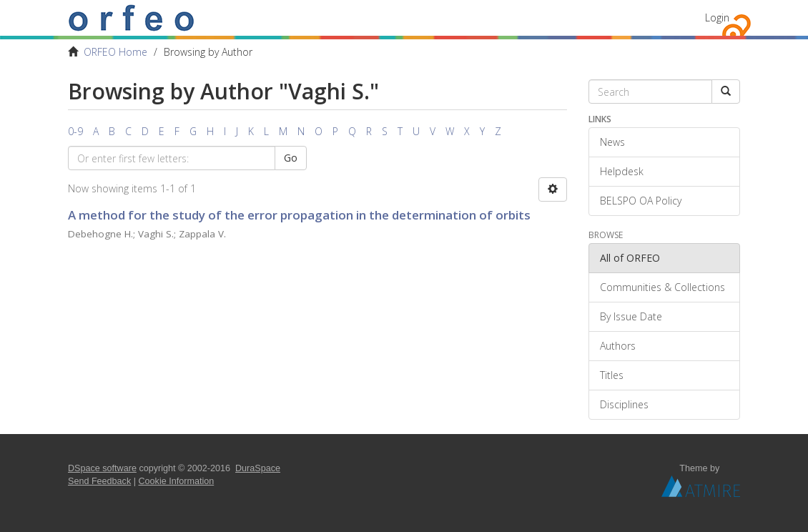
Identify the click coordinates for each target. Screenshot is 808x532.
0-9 (75, 131)
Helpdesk (622, 171)
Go (291, 158)
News (612, 142)
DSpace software (102, 468)
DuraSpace (258, 468)
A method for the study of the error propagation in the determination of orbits (299, 215)
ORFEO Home (115, 52)
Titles (612, 375)
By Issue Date (631, 316)
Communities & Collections (662, 287)
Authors (618, 346)
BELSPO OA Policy (641, 201)
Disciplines (624, 404)
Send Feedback (99, 481)
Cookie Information (177, 481)
